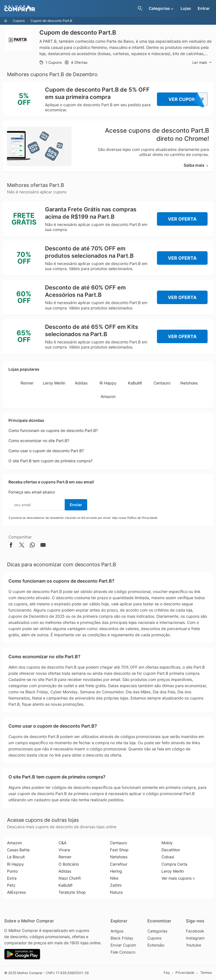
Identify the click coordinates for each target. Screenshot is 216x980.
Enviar (76, 505)
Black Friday (122, 938)
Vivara (64, 850)
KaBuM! (135, 383)
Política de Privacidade (142, 518)
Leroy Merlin (54, 383)
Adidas (81, 383)
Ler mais (202, 63)
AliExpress (16, 892)
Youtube (193, 945)
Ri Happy (108, 383)
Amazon (108, 396)
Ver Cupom (188, 99)
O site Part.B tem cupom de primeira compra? (50, 461)
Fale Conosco (123, 952)
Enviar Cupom (123, 945)
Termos (206, 973)
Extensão (156, 945)
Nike (114, 878)
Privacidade (185, 973)
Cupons (19, 21)
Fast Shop (119, 850)
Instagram (195, 938)
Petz (11, 885)
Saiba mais (196, 165)
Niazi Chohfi (70, 878)
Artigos (117, 931)
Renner (27, 383)
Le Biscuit (16, 857)
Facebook (195, 931)
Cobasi (168, 857)
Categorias (157, 931)
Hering (116, 871)
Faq (167, 973)
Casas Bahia (18, 850)
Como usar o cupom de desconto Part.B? (46, 451)
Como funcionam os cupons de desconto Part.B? (53, 430)
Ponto (12, 871)
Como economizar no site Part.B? (39, 441)
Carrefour (119, 864)
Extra (12, 878)
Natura (116, 892)
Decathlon (171, 850)
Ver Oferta (182, 219)
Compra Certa (174, 864)
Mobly (167, 843)
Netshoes (189, 383)
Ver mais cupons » (178, 878)
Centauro (162, 383)
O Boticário (69, 864)
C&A (62, 843)
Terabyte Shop (72, 892)
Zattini (116, 885)
